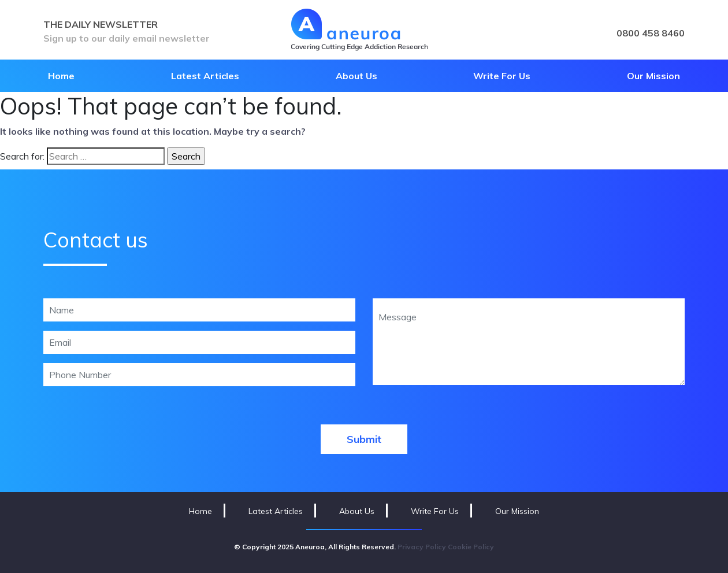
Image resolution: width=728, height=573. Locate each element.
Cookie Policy (471, 547)
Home (61, 76)
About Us (356, 76)
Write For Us (502, 76)
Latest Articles (205, 76)
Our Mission (653, 76)
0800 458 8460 (651, 33)
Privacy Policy (422, 547)
